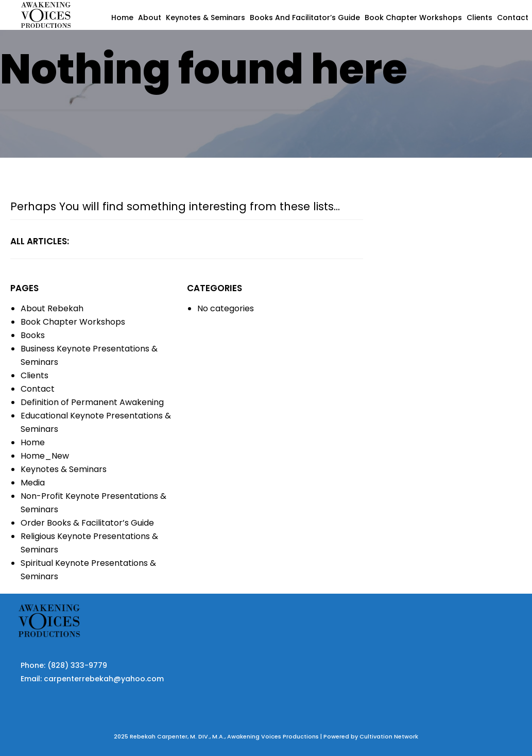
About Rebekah (52, 308)
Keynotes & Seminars (205, 18)
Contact (513, 18)
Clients (479, 18)
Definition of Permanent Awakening (92, 402)
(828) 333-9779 (77, 665)
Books (33, 335)
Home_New (45, 456)
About (150, 18)
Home (122, 18)
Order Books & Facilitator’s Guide (87, 523)
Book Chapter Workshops (413, 18)
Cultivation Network (389, 736)
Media (33, 483)
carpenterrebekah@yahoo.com (104, 679)
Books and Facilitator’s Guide (305, 18)
